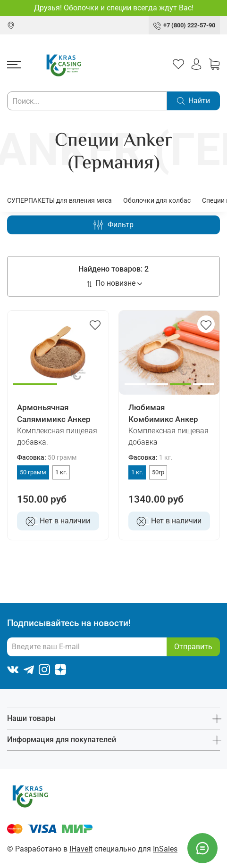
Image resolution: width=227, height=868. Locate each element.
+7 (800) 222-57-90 (189, 25)
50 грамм (33, 472)
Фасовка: (47, 458)
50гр (158, 472)
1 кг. (61, 472)
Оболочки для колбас (157, 200)
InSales (165, 849)
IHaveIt (81, 849)
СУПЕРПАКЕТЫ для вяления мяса (59, 200)
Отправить (193, 647)
